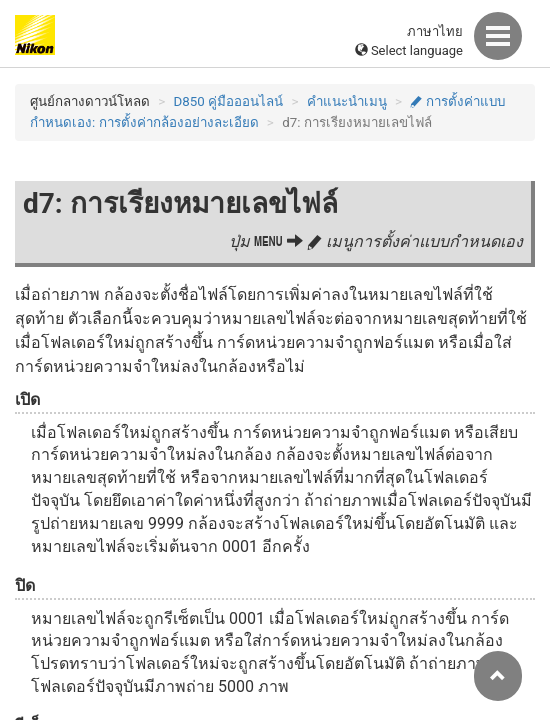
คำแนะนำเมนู (347, 101)
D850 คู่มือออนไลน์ (229, 101)
